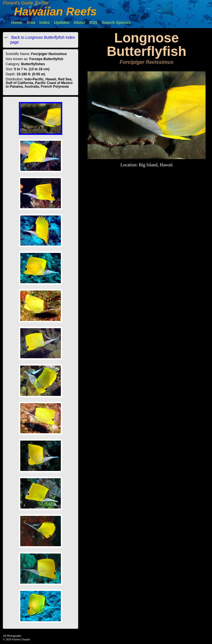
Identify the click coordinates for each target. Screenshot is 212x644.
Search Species (116, 22)
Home (17, 22)
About (79, 22)
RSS (93, 22)
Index (45, 22)
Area (31, 22)
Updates (62, 22)
